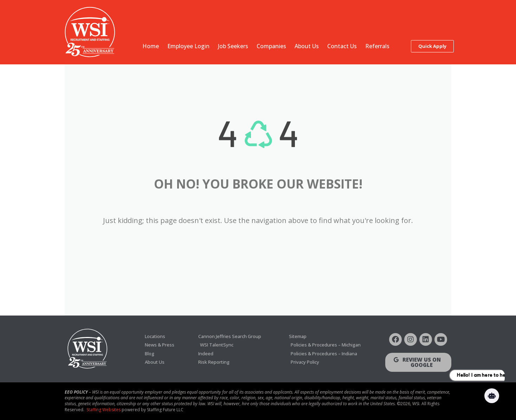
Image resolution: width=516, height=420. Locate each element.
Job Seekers (233, 46)
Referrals (377, 46)
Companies (271, 46)
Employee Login (188, 46)
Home (151, 46)
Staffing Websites (104, 410)
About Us (307, 46)
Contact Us (342, 46)
